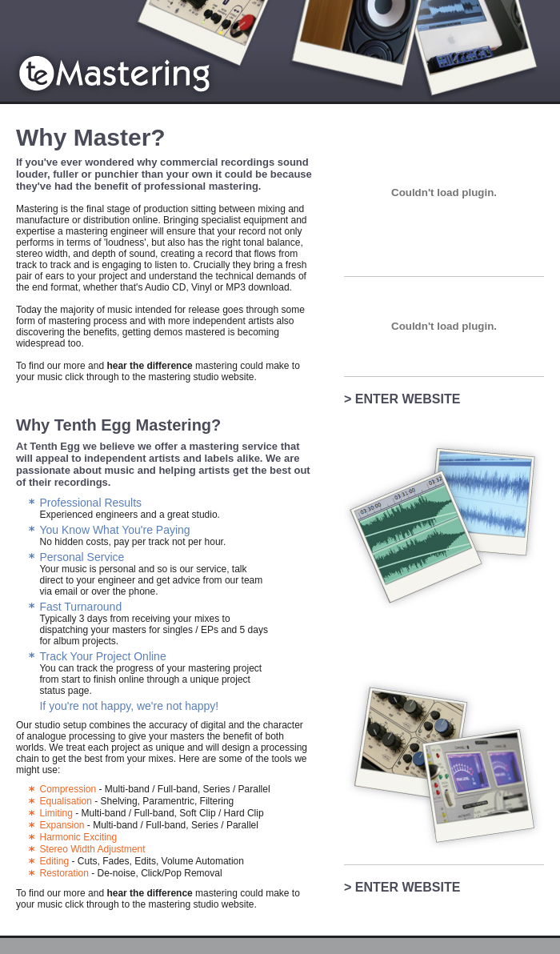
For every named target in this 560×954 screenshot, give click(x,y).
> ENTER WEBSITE (402, 399)
